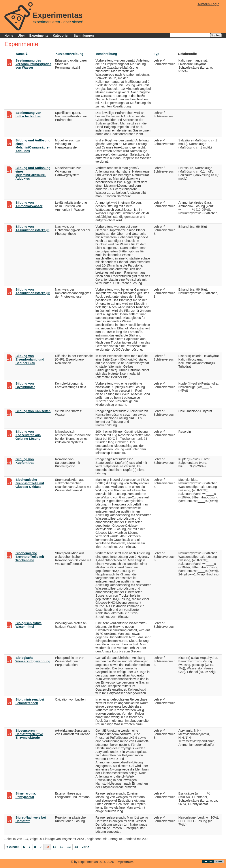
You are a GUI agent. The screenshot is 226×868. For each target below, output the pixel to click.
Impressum (125, 862)
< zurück (13, 847)
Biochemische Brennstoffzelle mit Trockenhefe (30, 557)
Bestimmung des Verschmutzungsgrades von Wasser (33, 64)
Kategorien (61, 36)
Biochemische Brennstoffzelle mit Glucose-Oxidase (30, 483)
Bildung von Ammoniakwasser (29, 204)
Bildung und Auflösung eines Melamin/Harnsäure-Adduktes (33, 173)
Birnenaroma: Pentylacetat (26, 795)
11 (54, 847)
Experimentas (58, 15)
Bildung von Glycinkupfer (25, 385)
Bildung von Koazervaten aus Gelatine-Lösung (28, 435)
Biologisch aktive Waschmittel (28, 625)
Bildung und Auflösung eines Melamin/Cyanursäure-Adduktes (33, 146)
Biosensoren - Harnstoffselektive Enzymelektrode (29, 734)
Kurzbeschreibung (69, 54)
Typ (157, 54)
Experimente (39, 36)
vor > (86, 847)
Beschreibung (106, 54)
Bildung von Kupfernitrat (25, 461)
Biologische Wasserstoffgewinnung (33, 659)
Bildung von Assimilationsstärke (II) (33, 291)
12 (62, 847)
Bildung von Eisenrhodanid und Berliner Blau (30, 359)
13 (69, 847)
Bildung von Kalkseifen (33, 411)
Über (21, 36)
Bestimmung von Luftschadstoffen (28, 115)
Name (20, 54)
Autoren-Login (208, 4)
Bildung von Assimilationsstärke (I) (32, 228)
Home (9, 36)
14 (76, 847)
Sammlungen (84, 36)
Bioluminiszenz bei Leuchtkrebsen (30, 701)
